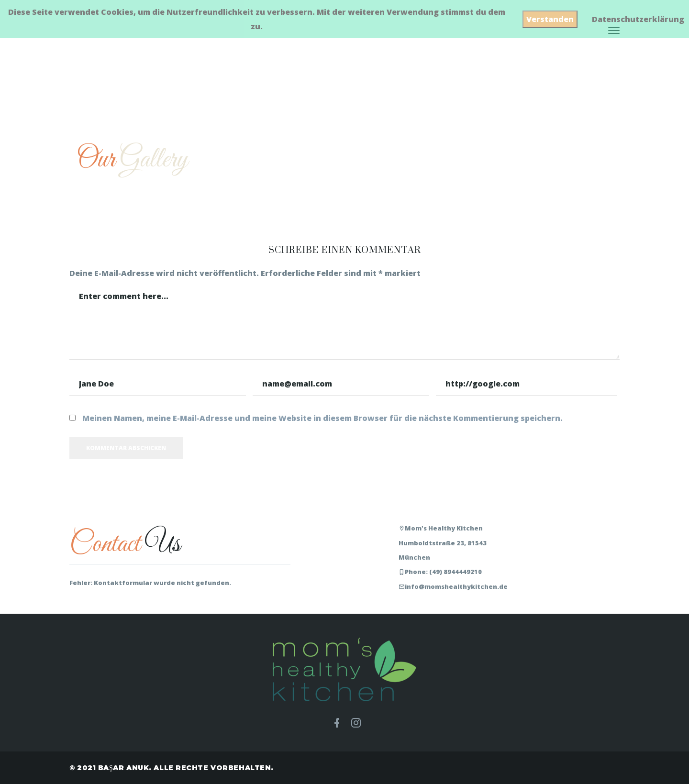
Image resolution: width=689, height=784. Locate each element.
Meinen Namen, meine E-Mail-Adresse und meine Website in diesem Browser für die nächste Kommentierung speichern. (322, 418)
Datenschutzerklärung (638, 19)
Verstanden (550, 19)
